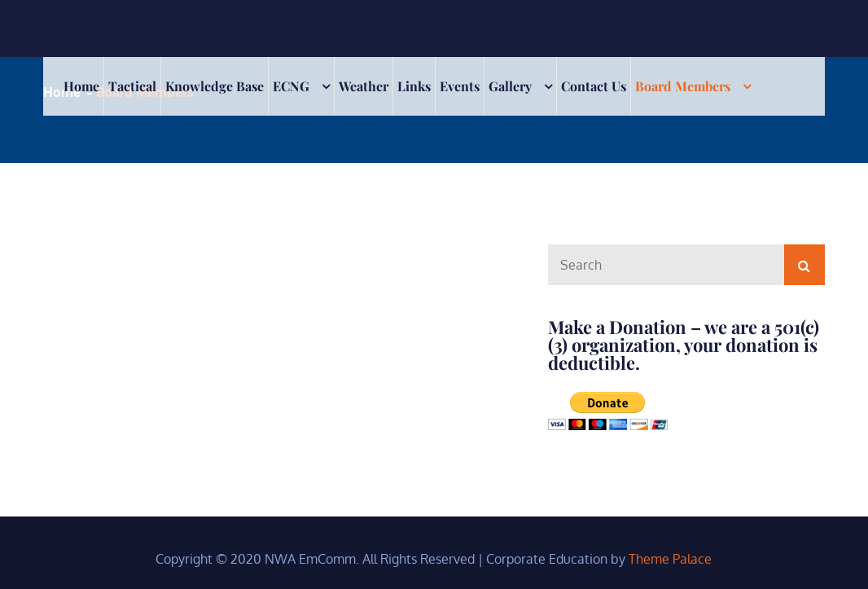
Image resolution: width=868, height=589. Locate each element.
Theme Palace (670, 559)
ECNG (291, 86)
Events (460, 86)
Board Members (683, 86)
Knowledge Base (215, 86)
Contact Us (594, 86)
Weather (364, 86)
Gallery (510, 86)
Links (414, 86)
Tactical (132, 86)
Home (81, 86)
